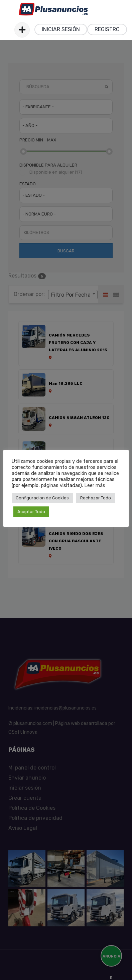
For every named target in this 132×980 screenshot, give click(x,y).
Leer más (95, 485)
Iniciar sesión (61, 29)
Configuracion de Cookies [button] (42, 498)
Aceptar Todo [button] (31, 512)
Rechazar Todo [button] (96, 498)
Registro (107, 29)
